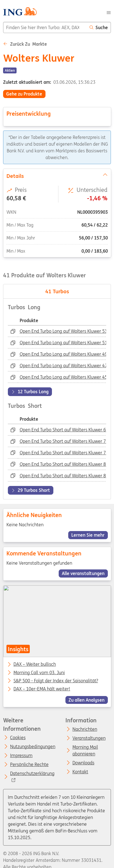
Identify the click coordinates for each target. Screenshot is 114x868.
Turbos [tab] (57, 291)
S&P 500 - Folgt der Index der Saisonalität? (56, 681)
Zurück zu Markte (25, 44)
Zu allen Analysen (86, 700)
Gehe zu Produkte (24, 94)
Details (57, 175)
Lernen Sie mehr (88, 535)
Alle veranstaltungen (83, 573)
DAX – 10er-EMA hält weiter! (42, 689)
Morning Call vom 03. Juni (39, 673)
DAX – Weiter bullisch (35, 664)
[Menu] (109, 12)
